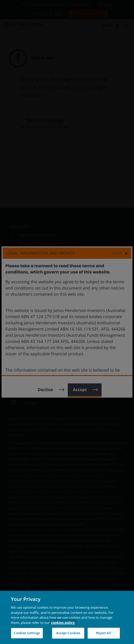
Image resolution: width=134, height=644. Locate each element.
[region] (67, 617)
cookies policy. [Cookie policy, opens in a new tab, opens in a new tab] (63, 623)
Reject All (104, 633)
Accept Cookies (68, 633)
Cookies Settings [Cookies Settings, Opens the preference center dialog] (27, 633)
